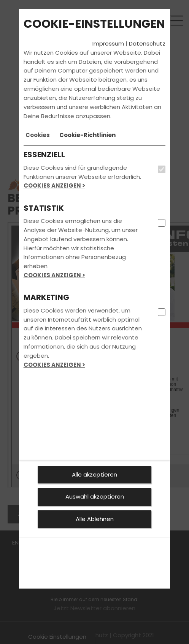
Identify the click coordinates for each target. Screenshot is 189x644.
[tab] (38, 135)
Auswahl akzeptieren (95, 496)
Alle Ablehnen (95, 519)
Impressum (108, 43)
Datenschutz (147, 43)
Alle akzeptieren (94, 474)
